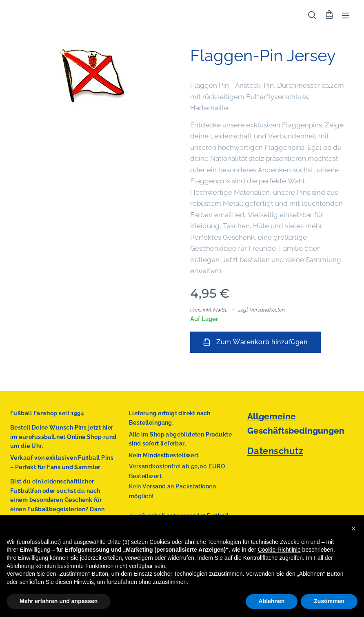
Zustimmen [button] (329, 601)
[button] (312, 15)
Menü (346, 16)
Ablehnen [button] (272, 601)
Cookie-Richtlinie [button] (279, 550)
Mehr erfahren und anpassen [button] (59, 601)
